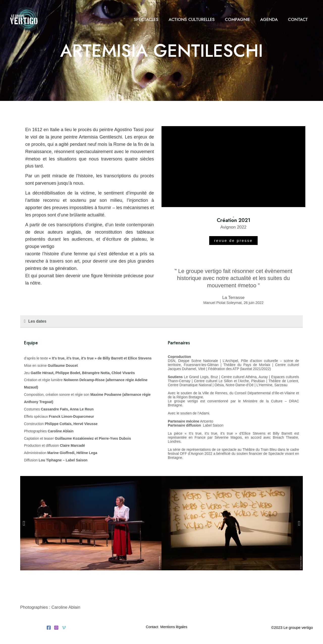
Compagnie (241, 19)
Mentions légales (176, 629)
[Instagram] (56, 629)
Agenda (271, 19)
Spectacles (153, 19)
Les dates (38, 321)
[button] (161, 322)
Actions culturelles (197, 19)
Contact (299, 19)
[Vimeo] (64, 629)
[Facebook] (49, 629)
